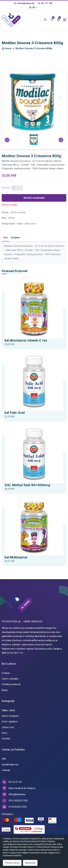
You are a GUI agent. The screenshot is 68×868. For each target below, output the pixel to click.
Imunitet (6, 739)
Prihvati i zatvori (12, 863)
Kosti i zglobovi (10, 722)
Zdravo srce (8, 727)
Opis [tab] (6, 238)
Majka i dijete (8, 710)
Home (7, 48)
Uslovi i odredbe (10, 679)
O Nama (6, 673)
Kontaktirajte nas (10, 765)
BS (32, 7)
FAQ (4, 759)
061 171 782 (45, 3)
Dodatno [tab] (15, 238)
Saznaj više (30, 863)
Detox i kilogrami (10, 716)
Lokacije (6, 770)
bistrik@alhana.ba (24, 3)
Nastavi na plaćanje (34, 198)
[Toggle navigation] (65, 20)
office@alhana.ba (14, 794)
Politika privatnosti (11, 684)
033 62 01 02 (12, 782)
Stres (4, 733)
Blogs (5, 690)
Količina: (6, 188)
